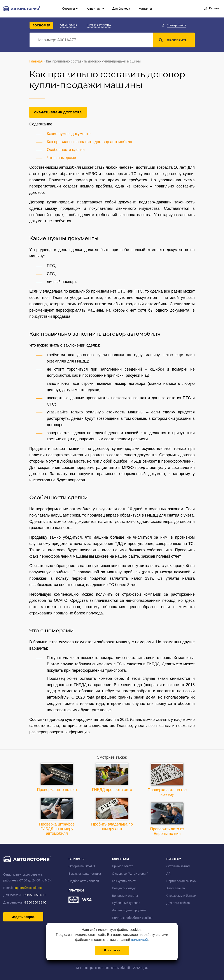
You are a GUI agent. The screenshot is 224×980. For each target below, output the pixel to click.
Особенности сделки (66, 150)
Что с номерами (61, 158)
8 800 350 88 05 (35, 902)
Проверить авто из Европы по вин (167, 819)
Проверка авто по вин (57, 777)
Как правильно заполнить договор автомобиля (89, 142)
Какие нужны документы (69, 134)
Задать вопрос (23, 917)
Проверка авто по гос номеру (167, 780)
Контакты (145, 9)
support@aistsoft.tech (28, 888)
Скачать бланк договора (58, 112)
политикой (139, 940)
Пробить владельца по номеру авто (112, 814)
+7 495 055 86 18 (34, 895)
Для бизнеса (121, 9)
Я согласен (112, 950)
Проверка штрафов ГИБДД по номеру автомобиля (57, 817)
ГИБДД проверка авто (112, 777)
